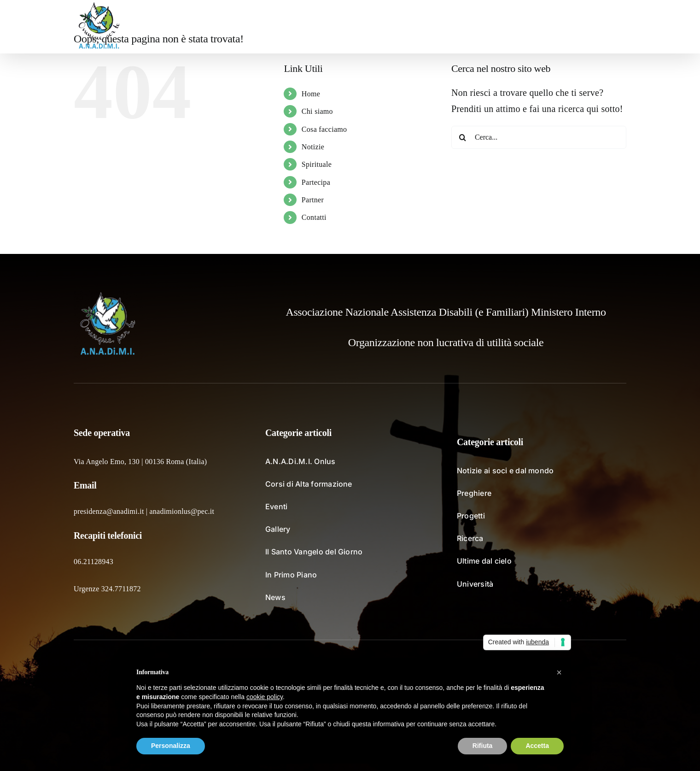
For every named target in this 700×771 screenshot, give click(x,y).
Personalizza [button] (171, 746)
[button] (612, 27)
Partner (313, 200)
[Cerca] (463, 137)
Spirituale (317, 164)
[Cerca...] (539, 137)
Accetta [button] (537, 746)
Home (311, 94)
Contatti (314, 217)
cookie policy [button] (265, 697)
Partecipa (316, 182)
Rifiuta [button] (483, 746)
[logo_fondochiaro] (108, 295)
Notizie (313, 147)
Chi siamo (317, 111)
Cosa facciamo (324, 129)
